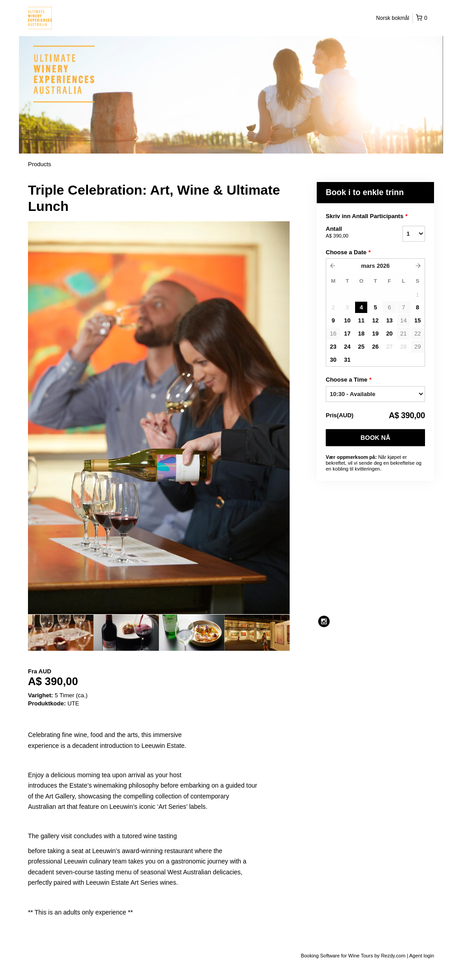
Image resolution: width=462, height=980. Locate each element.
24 (347, 347)
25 (361, 347)
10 (347, 320)
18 (361, 334)
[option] (61, 633)
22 (417, 334)
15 (417, 320)
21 (403, 334)
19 (375, 334)
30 (333, 360)
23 (333, 347)
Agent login (422, 956)
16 (333, 334)
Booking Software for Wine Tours (338, 956)
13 (389, 320)
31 (347, 360)
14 (403, 320)
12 (375, 320)
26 (375, 347)
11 (361, 320)
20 (389, 334)
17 (347, 334)
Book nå (375, 438)
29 (417, 347)
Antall (353, 233)
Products (39, 164)
